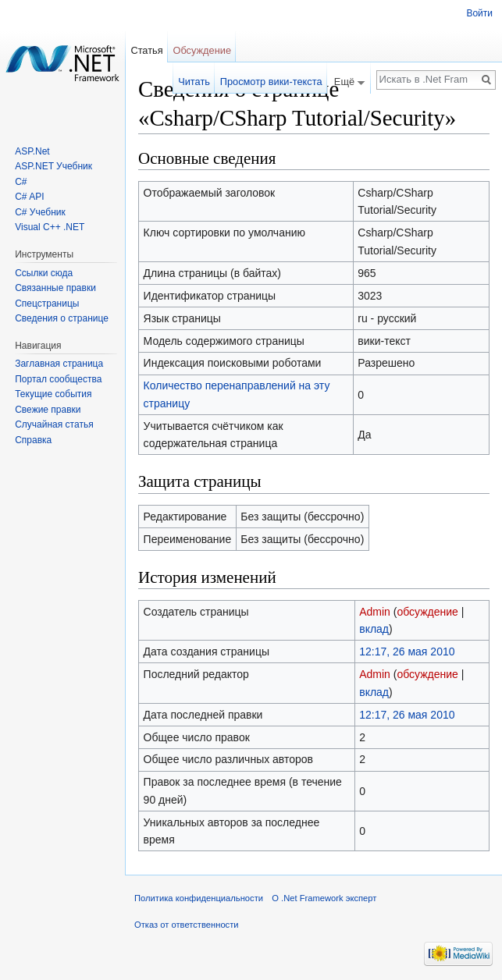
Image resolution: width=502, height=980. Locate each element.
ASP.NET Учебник (53, 166)
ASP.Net (32, 151)
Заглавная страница (59, 364)
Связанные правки (55, 288)
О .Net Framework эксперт (324, 898)
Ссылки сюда (44, 273)
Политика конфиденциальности (199, 898)
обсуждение (427, 612)
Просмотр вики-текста (271, 82)
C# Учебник (40, 212)
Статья (146, 50)
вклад (374, 629)
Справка (33, 440)
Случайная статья (54, 424)
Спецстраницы (47, 304)
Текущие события (53, 394)
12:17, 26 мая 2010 (407, 652)
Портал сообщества (58, 379)
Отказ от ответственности (187, 925)
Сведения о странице (62, 318)
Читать (194, 82)
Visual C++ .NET (50, 227)
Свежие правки (48, 410)
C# (21, 182)
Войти (479, 13)
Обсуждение (202, 50)
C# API (29, 197)
